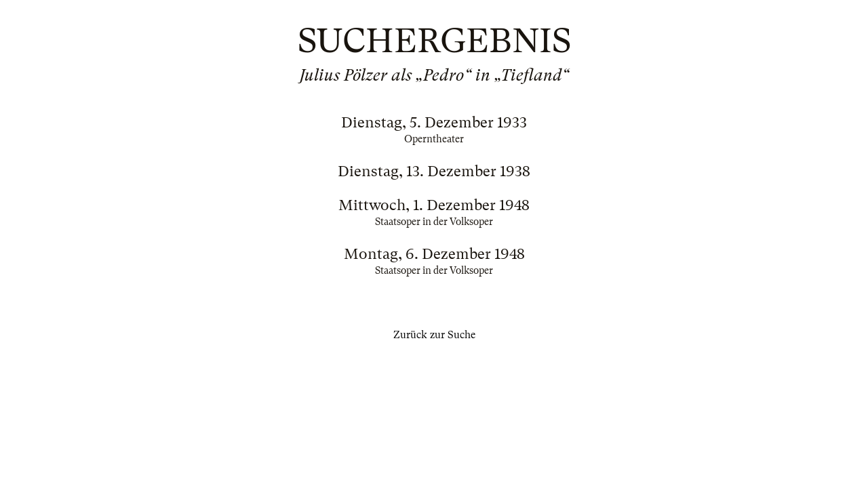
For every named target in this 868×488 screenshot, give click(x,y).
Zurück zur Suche (434, 335)
